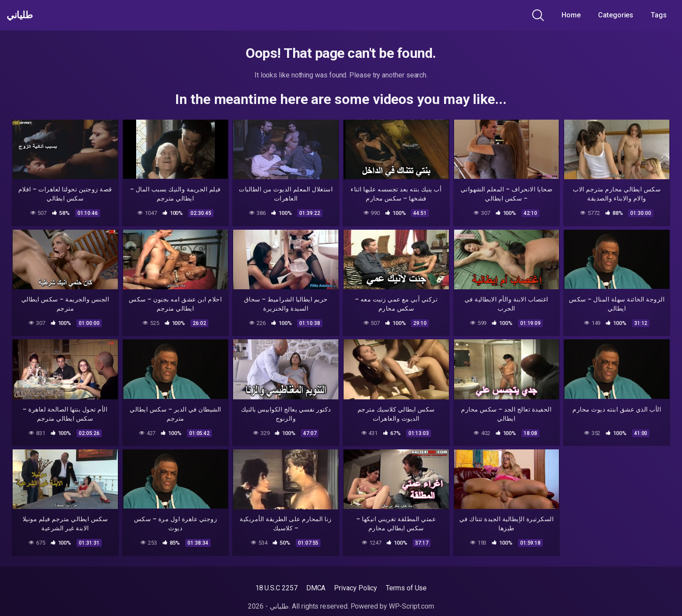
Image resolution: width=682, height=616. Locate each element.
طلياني (23, 15)
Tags (659, 15)
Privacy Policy (356, 588)
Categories (616, 15)
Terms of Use (406, 588)
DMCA (316, 588)
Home (571, 15)
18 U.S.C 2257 (276, 588)
